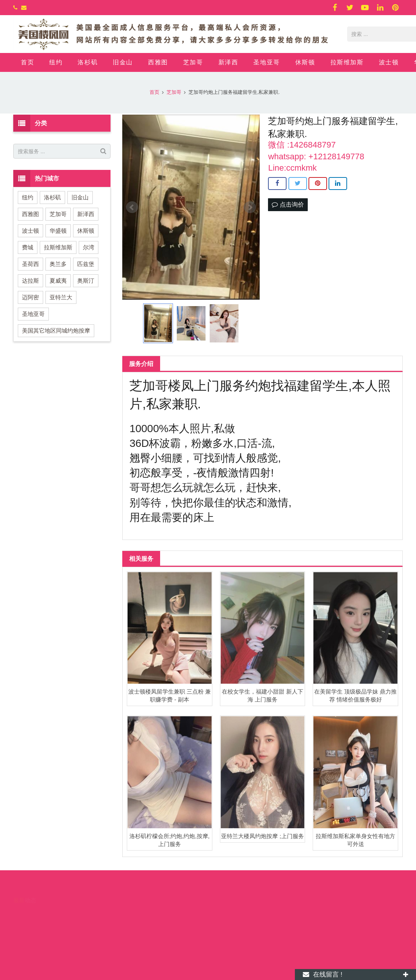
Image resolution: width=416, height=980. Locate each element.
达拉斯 (30, 281)
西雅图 (30, 214)
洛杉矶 (52, 197)
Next (250, 207)
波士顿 (30, 231)
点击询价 (288, 205)
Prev (132, 207)
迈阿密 (30, 297)
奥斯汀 (86, 281)
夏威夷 (58, 281)
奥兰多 (58, 264)
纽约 (28, 197)
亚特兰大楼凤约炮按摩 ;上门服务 (262, 836)
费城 (28, 247)
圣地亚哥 (33, 314)
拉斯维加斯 (58, 247)
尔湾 (89, 247)
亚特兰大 (61, 297)
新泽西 (86, 214)
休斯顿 (86, 231)
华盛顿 (58, 231)
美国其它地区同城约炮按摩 (56, 331)
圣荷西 (30, 264)
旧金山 (80, 197)
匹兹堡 (86, 264)
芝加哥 (58, 214)
